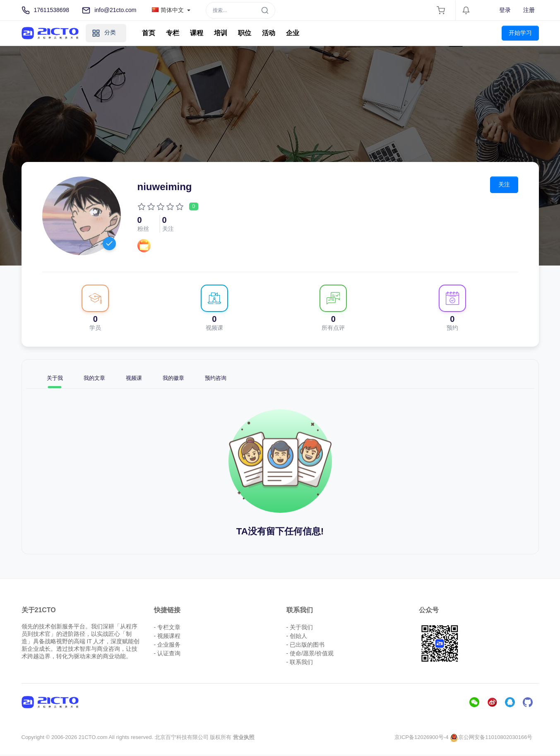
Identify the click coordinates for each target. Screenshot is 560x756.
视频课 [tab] (144, 379)
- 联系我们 (300, 664)
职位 (245, 33)
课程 (197, 33)
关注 (505, 184)
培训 (221, 33)
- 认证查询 (167, 655)
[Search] (240, 10)
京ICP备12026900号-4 (421, 739)
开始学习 (520, 33)
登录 (505, 10)
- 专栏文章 (167, 629)
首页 (149, 33)
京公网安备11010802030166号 (491, 739)
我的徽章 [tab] (188, 379)
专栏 (173, 33)
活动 (269, 33)
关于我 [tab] (57, 379)
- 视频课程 (167, 638)
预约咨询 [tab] (236, 379)
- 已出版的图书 (306, 646)
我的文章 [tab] (101, 379)
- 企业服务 (167, 646)
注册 (529, 10)
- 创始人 (297, 638)
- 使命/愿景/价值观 (310, 655)
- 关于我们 (300, 629)
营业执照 (244, 739)
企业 (293, 33)
